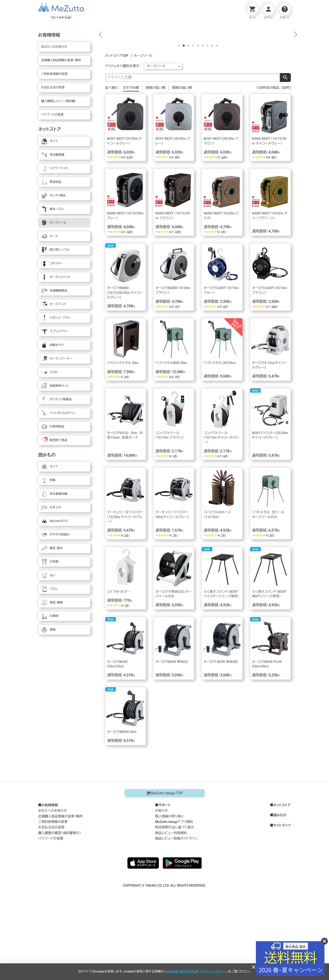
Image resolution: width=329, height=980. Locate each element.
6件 (225, 377)
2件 (126, 447)
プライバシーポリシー (213, 971)
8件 (273, 227)
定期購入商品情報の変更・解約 (60, 886)
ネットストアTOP (117, 126)
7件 (177, 377)
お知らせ (162, 881)
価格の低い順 (155, 158)
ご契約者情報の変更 (53, 892)
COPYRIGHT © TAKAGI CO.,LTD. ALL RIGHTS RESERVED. (165, 955)
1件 (223, 302)
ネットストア (282, 875)
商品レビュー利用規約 (171, 903)
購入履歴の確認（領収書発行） (60, 903)
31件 (129, 227)
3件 (225, 526)
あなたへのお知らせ (53, 881)
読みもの (280, 885)
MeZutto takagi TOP (164, 863)
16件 (224, 227)
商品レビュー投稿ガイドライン (176, 909)
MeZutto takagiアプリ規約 (174, 892)
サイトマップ (282, 896)
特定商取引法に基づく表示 (175, 897)
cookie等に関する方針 (180, 971)
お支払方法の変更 (51, 897)
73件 (178, 302)
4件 (177, 227)
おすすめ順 (131, 158)
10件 (129, 302)
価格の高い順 (182, 158)
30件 (274, 377)
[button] (101, 69)
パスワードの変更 (51, 909)
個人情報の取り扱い (170, 886)
